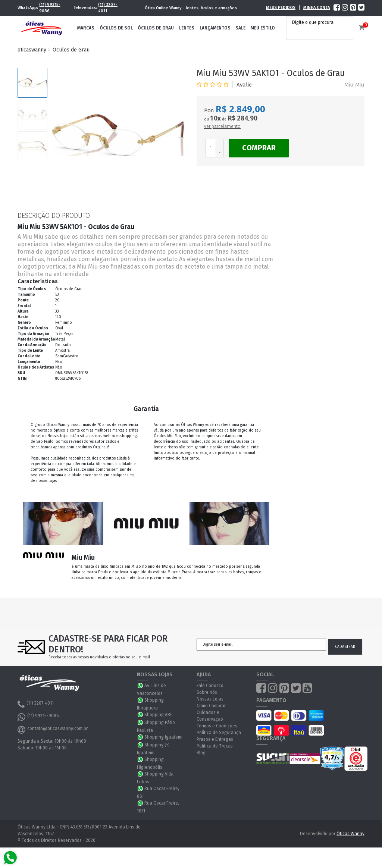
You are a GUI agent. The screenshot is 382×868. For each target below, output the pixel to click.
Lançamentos (215, 28)
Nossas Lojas (210, 699)
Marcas (86, 28)
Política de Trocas (215, 746)
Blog (201, 753)
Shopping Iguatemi (163, 737)
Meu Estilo (263, 28)
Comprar (259, 148)
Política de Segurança (219, 733)
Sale (240, 28)
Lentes (187, 28)
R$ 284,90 (242, 118)
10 (215, 118)
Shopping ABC (159, 715)
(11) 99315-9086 (50, 8)
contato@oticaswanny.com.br (53, 730)
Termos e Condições (217, 726)
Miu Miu (354, 85)
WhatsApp (141, 686)
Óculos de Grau (156, 28)
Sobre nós (207, 692)
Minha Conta (317, 8)
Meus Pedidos (281, 8)
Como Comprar (211, 706)
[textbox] (322, 22)
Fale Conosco (210, 686)
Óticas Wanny (350, 834)
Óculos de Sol (116, 28)
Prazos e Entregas (215, 739)
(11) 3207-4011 (108, 8)
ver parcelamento (222, 126)
